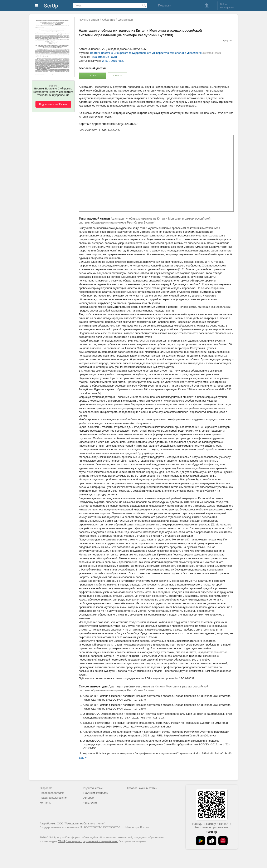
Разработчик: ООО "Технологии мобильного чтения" (72, 823)
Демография (126, 20)
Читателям (90, 803)
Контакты (45, 803)
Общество (109, 20)
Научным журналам (96, 793)
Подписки (165, 5)
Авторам (89, 798)
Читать (92, 75)
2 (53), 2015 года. (113, 61)
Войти (224, 4)
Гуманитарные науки (104, 57)
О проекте (46, 788)
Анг (230, 41)
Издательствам (93, 788)
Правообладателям (52, 793)
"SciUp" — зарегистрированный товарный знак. (88, 841)
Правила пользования (54, 798)
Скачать (117, 75)
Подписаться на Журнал (53, 104)
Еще (82, 757)
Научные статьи (89, 20)
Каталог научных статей (142, 788)
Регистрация (227, 8)
